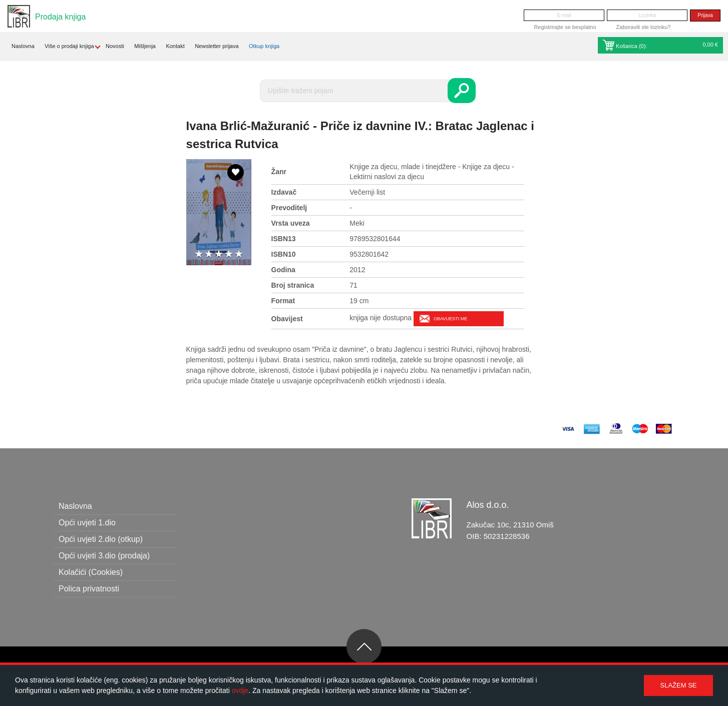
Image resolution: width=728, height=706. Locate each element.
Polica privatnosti (89, 589)
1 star (199, 254)
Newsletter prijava (217, 46)
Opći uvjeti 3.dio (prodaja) (104, 556)
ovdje (240, 690)
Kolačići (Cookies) (91, 572)
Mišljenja (145, 46)
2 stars (209, 254)
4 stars (229, 254)
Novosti (115, 46)
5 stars (239, 254)
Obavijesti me (450, 319)
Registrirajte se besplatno (565, 27)
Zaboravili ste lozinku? (644, 27)
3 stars (219, 254)
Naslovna (23, 46)
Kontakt (175, 46)
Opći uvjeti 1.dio (87, 523)
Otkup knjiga (264, 46)
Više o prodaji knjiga (69, 46)
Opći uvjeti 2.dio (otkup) (101, 539)
